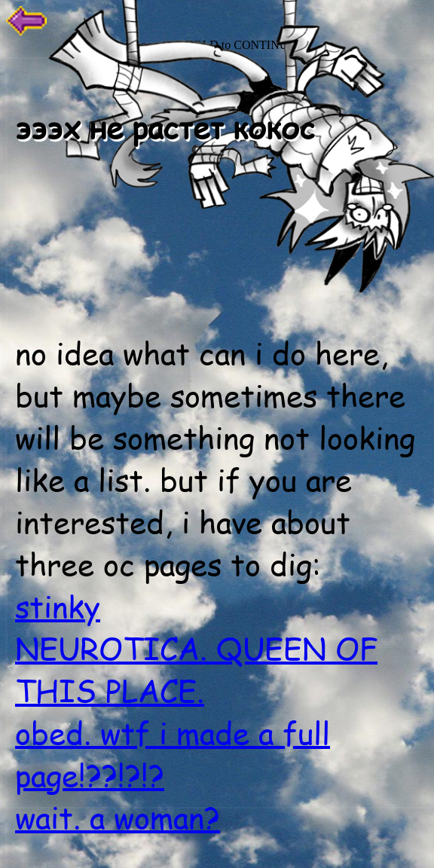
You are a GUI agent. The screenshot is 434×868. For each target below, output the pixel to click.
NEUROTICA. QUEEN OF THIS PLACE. (196, 669)
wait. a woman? (118, 817)
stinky (58, 606)
